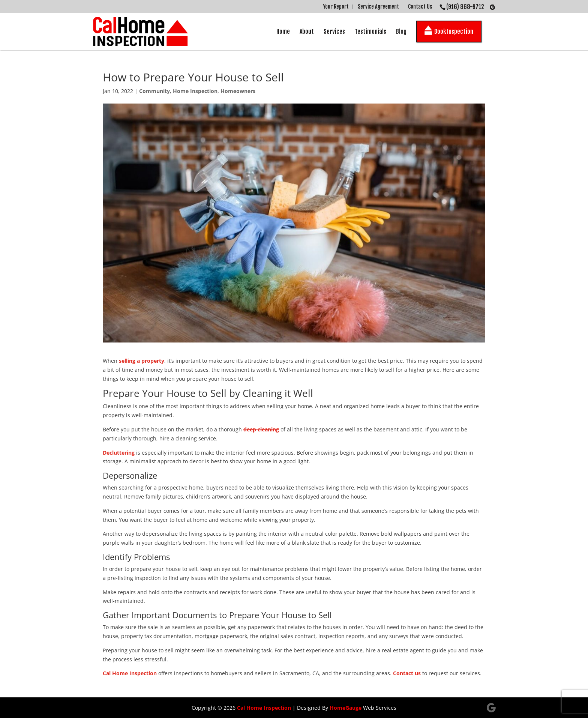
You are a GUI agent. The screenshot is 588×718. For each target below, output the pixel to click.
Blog (401, 32)
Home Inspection (195, 91)
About (307, 32)
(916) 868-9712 (465, 7)
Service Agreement (378, 7)
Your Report (336, 7)
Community (154, 91)
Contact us (407, 673)
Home (283, 32)
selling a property (142, 361)
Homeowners (238, 91)
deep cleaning (261, 429)
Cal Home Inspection (130, 673)
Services (334, 32)
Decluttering (119, 453)
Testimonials (370, 32)
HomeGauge (346, 708)
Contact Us (420, 7)
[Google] (492, 7)
